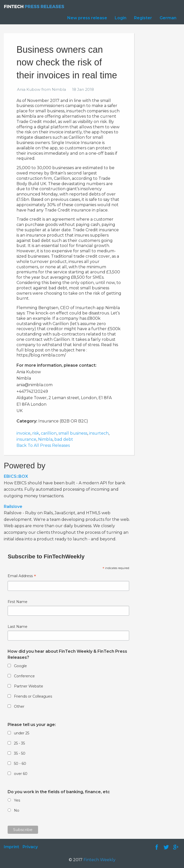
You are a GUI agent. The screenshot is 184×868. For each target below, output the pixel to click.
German (168, 18)
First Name (18, 602)
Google (20, 666)
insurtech (99, 433)
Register (143, 18)
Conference (24, 676)
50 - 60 (20, 764)
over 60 (21, 774)
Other (19, 706)
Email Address (22, 577)
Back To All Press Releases (43, 445)
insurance (26, 439)
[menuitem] (86, 18)
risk (36, 433)
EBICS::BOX (16, 476)
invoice (23, 433)
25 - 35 (19, 743)
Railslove (13, 507)
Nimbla (45, 439)
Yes (17, 800)
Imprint (11, 847)
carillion (49, 433)
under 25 (22, 733)
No (17, 810)
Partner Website (29, 686)
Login (121, 18)
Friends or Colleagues (33, 696)
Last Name (18, 627)
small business (73, 433)
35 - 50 (20, 753)
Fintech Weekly (99, 860)
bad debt (64, 439)
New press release (87, 18)
